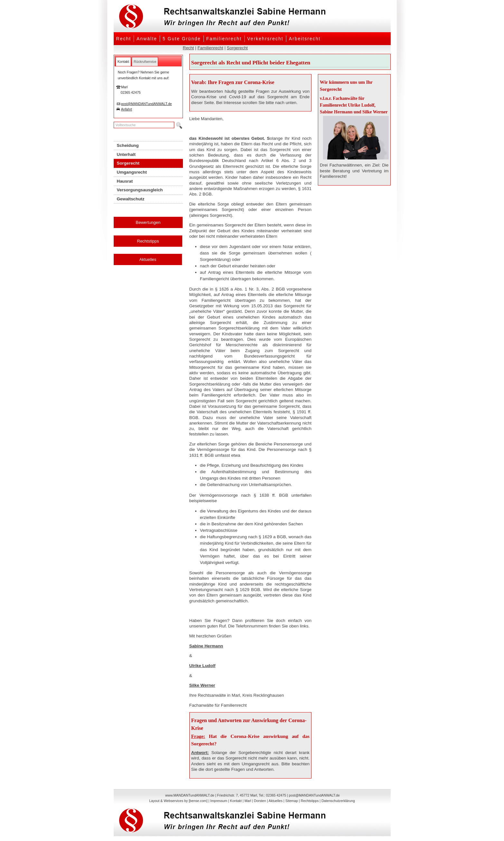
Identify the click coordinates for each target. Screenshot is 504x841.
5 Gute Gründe (182, 39)
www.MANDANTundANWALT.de (190, 795)
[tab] (123, 62)
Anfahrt (127, 109)
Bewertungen (148, 222)
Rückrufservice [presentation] (145, 62)
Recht (124, 39)
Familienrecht (224, 39)
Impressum (219, 801)
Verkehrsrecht (265, 39)
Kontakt (236, 801)
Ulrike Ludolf (202, 666)
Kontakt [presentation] (123, 62)
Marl (248, 801)
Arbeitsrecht (305, 39)
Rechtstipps (148, 241)
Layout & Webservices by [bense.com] (178, 801)
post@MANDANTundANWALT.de (147, 104)
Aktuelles (148, 259)
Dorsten (260, 801)
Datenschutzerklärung (338, 801)
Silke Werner (202, 685)
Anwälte (147, 39)
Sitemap (292, 801)
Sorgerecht (237, 48)
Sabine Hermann (206, 646)
